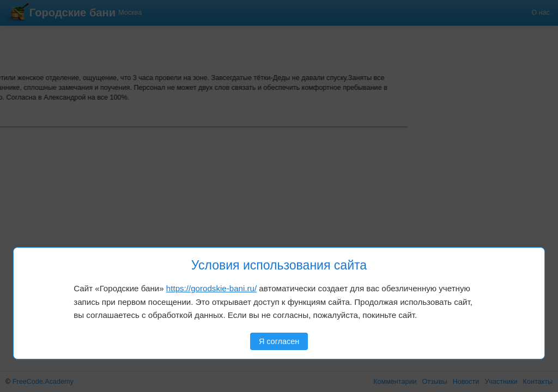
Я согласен (279, 341)
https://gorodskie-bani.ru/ (211, 288)
